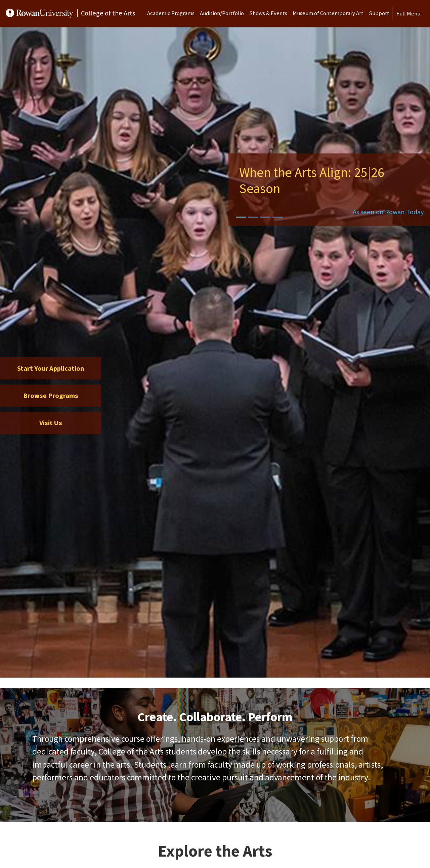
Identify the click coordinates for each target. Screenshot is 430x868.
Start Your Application (51, 368)
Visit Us (51, 423)
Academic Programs (171, 13)
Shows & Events (268, 13)
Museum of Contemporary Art (328, 13)
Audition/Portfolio (222, 13)
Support (379, 13)
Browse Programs (51, 396)
